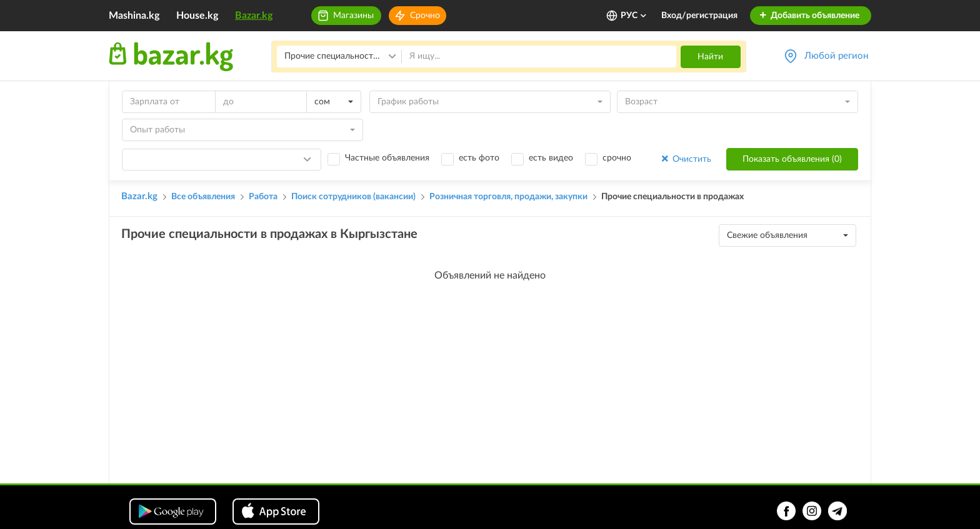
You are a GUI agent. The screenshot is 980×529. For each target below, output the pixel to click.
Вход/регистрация (699, 16)
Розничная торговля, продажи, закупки (508, 197)
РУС (634, 16)
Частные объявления (387, 158)
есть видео (551, 158)
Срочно (425, 16)
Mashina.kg (134, 16)
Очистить (685, 159)
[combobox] (334, 102)
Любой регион (836, 56)
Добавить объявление (809, 16)
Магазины (353, 16)
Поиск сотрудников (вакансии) (353, 197)
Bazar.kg (254, 16)
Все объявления (203, 197)
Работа (263, 197)
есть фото (479, 158)
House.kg (197, 16)
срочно (617, 158)
